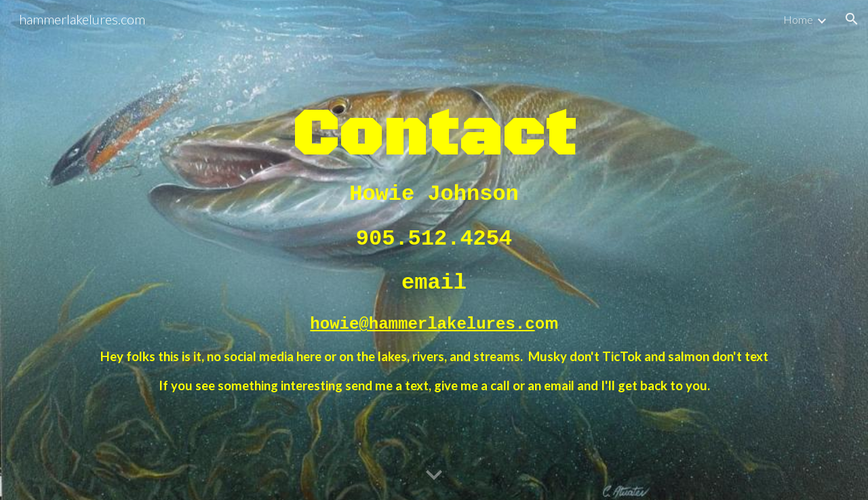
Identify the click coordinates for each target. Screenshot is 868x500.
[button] (852, 19)
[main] (434, 250)
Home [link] (798, 19)
